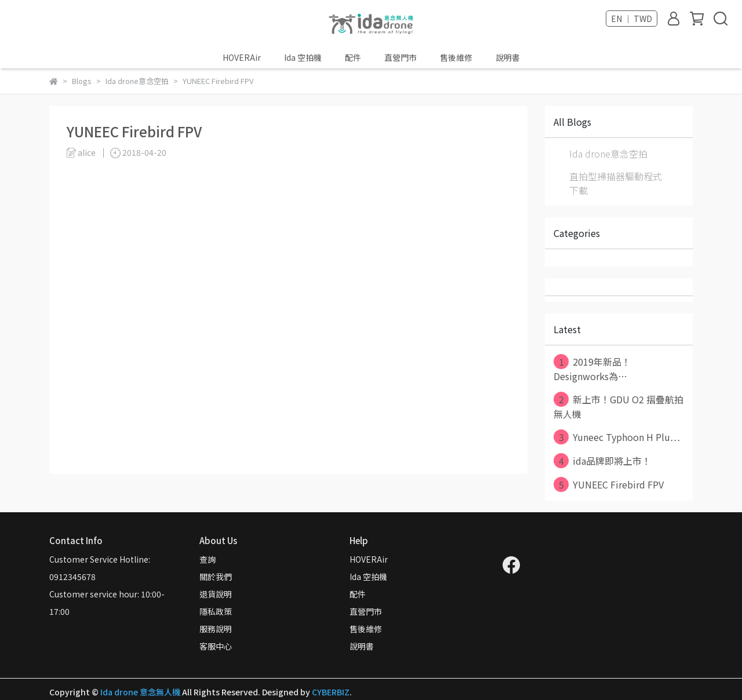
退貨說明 (216, 594)
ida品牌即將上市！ (602, 461)
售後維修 (456, 57)
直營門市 (401, 57)
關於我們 (216, 577)
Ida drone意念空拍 (608, 154)
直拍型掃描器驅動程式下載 (616, 183)
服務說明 (216, 629)
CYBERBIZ (331, 692)
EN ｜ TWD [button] (632, 19)
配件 (353, 57)
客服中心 (216, 646)
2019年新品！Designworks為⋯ (592, 369)
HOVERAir (242, 57)
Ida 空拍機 (303, 57)
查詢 (208, 559)
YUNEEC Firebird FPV (609, 484)
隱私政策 (216, 611)
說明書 (508, 57)
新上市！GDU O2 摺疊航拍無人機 (619, 406)
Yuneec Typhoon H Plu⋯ (617, 437)
